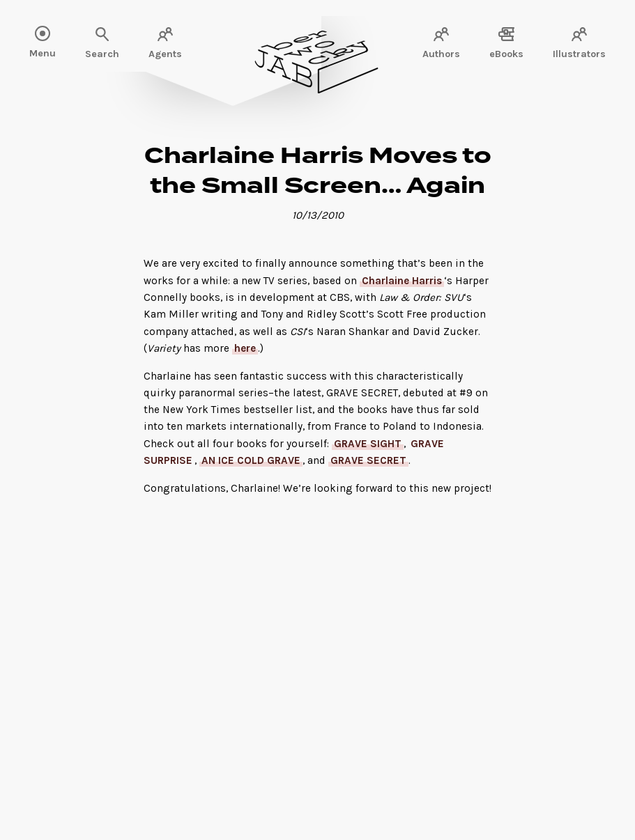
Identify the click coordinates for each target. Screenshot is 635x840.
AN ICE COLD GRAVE (251, 460)
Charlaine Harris (402, 281)
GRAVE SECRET (368, 460)
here (245, 348)
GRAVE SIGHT (368, 444)
